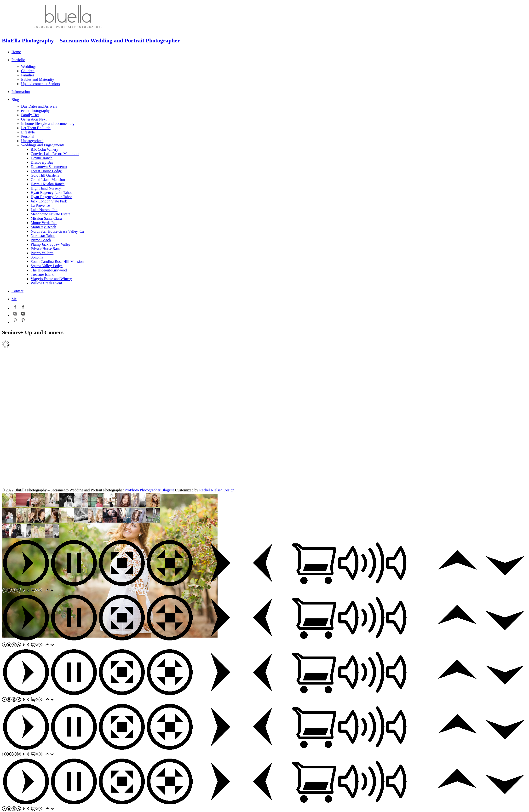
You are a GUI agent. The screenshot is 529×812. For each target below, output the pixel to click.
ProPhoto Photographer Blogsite (149, 490)
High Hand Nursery (46, 188)
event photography (35, 111)
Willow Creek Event (46, 283)
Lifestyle (28, 132)
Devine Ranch (42, 158)
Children (28, 71)
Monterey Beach (43, 227)
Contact (17, 291)
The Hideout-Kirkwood (49, 270)
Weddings (29, 66)
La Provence (40, 205)
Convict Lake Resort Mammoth (55, 154)
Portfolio (18, 60)
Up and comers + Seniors (40, 84)
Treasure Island (43, 274)
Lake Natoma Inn (44, 210)
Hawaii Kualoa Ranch (48, 184)
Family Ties (30, 115)
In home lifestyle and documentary (48, 124)
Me (14, 299)
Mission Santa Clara (46, 218)
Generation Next (34, 119)
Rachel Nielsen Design (217, 490)
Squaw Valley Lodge (47, 266)
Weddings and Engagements (43, 145)
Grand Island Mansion (48, 180)
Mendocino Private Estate (50, 214)
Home (16, 52)
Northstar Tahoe (43, 236)
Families (28, 75)
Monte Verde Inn (44, 223)
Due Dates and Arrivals (39, 106)
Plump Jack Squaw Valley (51, 244)
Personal (28, 136)
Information (21, 92)
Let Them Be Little (36, 128)
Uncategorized (32, 141)
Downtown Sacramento (49, 167)
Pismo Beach (41, 240)
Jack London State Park (49, 201)
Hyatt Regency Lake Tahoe (52, 193)
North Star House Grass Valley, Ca (57, 231)
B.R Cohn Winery (44, 149)
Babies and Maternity (38, 79)
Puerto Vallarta (42, 253)
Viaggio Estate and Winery (51, 279)
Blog (15, 100)
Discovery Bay (42, 162)
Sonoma (37, 257)
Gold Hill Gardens (45, 175)
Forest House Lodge (46, 171)
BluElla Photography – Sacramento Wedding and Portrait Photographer (91, 40)
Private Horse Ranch (46, 249)
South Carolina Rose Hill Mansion (57, 262)
